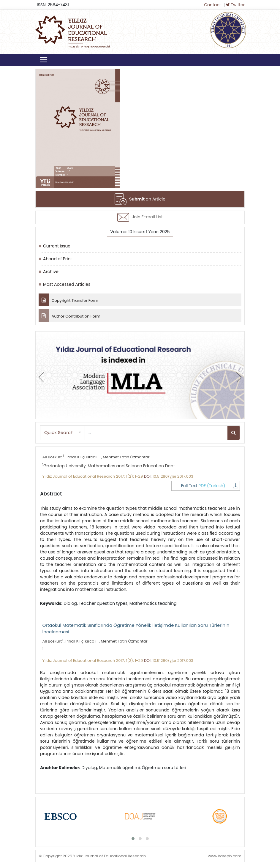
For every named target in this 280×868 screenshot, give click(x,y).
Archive (51, 272)
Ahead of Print (58, 259)
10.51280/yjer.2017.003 (173, 476)
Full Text (213, 486)
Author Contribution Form (69, 316)
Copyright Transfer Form (68, 300)
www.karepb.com (225, 856)
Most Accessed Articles (67, 284)
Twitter (235, 5)
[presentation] (41, 377)
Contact (212, 5)
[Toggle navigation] (44, 60)
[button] (63, 433)
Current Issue (57, 246)
